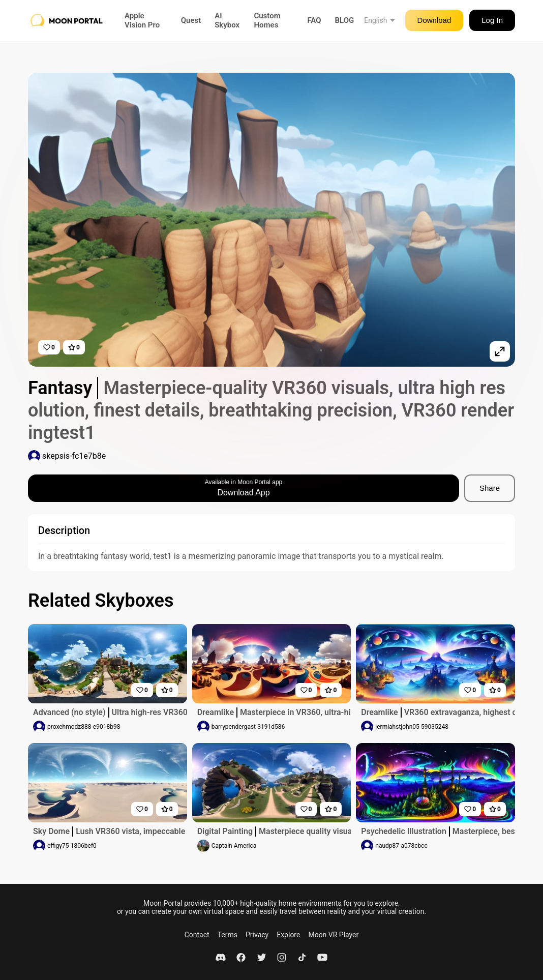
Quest (191, 20)
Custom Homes (267, 20)
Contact (197, 935)
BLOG (345, 20)
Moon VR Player (333, 935)
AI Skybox (227, 20)
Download (434, 20)
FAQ (314, 20)
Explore (288, 935)
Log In (492, 20)
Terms (228, 935)
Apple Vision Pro (142, 20)
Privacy (257, 935)
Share (490, 488)
